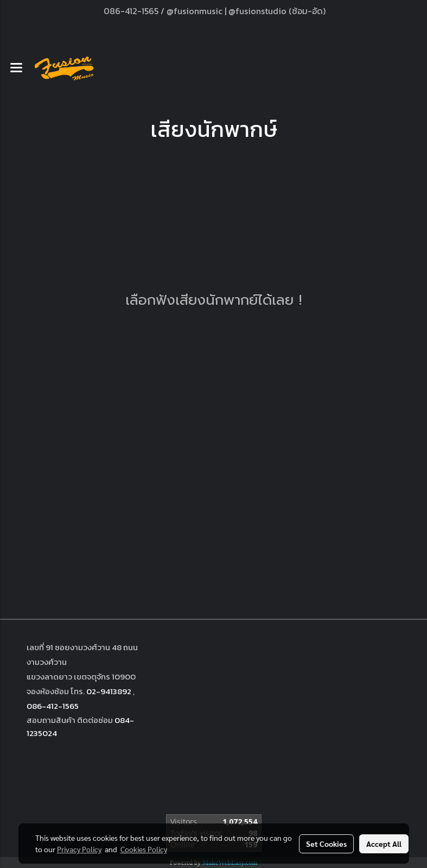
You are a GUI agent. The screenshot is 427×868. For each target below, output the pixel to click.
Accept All (384, 844)
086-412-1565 (53, 706)
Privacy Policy (79, 849)
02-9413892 (109, 691)
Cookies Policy (144, 849)
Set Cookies (326, 844)
